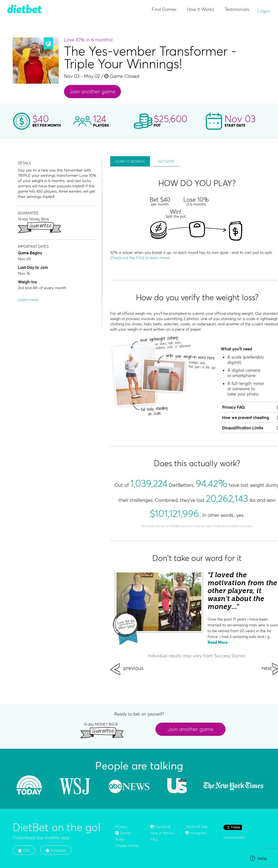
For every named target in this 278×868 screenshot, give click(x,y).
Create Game (127, 846)
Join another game (92, 91)
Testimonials (237, 9)
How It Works (200, 9)
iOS (24, 850)
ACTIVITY (166, 161)
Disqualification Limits (243, 428)
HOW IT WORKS (130, 161)
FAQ (154, 839)
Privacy (121, 827)
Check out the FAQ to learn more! (140, 258)
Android (56, 850)
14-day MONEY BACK (101, 724)
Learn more (28, 300)
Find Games (164, 9)
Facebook (161, 827)
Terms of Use (196, 827)
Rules (120, 839)
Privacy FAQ (233, 407)
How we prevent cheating (246, 418)
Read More (218, 642)
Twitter (123, 833)
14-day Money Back (33, 219)
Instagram (196, 833)
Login (264, 11)
